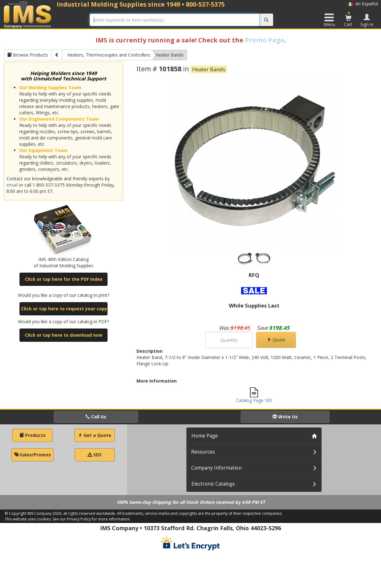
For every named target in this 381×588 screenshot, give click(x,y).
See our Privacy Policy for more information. (92, 519)
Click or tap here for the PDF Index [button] (64, 279)
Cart (348, 19)
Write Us (285, 417)
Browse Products (28, 55)
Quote (276, 340)
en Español (362, 4)
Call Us (96, 417)
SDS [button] (95, 455)
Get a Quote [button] (95, 435)
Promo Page (265, 40)
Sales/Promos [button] (33, 455)
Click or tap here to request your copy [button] (64, 309)
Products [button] (33, 435)
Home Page (205, 436)
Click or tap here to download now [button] (64, 335)
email (12, 185)
